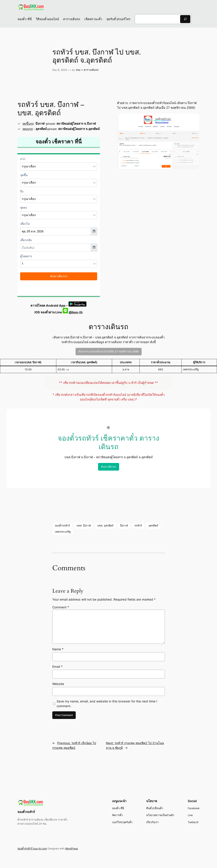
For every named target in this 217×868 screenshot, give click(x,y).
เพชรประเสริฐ (63, 532)
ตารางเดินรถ (91, 70)
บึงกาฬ (124, 526)
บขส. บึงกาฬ (84, 526)
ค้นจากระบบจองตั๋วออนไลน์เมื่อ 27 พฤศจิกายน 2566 (109, 351)
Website (58, 684)
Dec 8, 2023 (60, 70)
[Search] (185, 19)
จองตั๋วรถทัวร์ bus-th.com (32, 848)
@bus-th (73, 312)
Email (57, 667)
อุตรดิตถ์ (153, 526)
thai (78, 70)
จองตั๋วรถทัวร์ (62, 526)
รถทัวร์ (138, 526)
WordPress (72, 848)
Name (58, 649)
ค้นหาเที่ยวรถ (109, 467)
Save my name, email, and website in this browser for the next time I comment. (107, 704)
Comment (61, 607)
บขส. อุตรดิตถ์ (105, 526)
